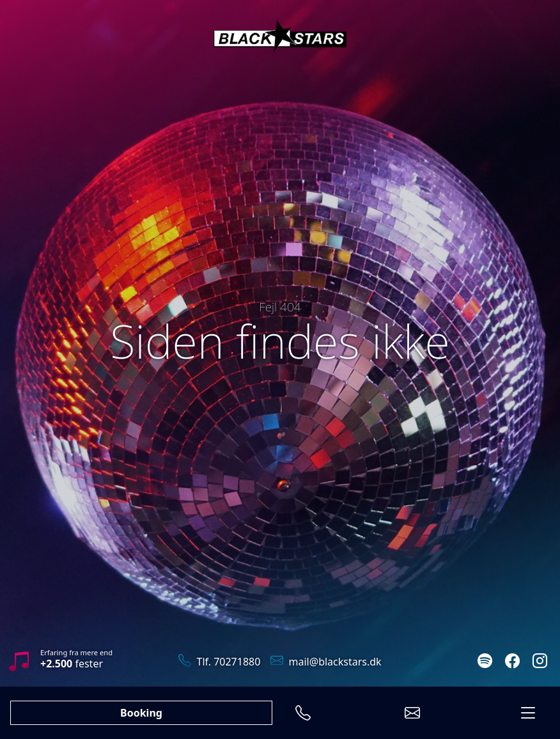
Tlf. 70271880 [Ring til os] (219, 662)
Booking (141, 713)
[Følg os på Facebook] (512, 662)
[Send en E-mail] (412, 713)
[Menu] (528, 713)
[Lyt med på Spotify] (485, 662)
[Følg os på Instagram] (540, 662)
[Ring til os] (303, 713)
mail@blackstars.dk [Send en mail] (326, 662)
